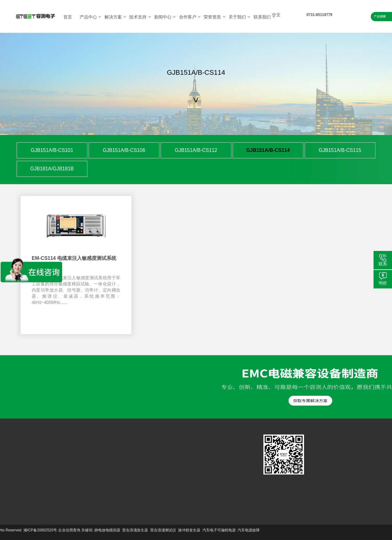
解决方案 (113, 17)
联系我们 (262, 17)
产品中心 (88, 17)
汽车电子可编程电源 (120, 530)
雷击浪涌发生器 (37, 530)
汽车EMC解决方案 (70, 452)
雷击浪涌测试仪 (64, 530)
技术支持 (138, 17)
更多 (21, 489)
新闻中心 (163, 17)
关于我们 (237, 17)
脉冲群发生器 (90, 530)
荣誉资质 (212, 17)
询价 (383, 283)
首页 (68, 17)
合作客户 (188, 17)
